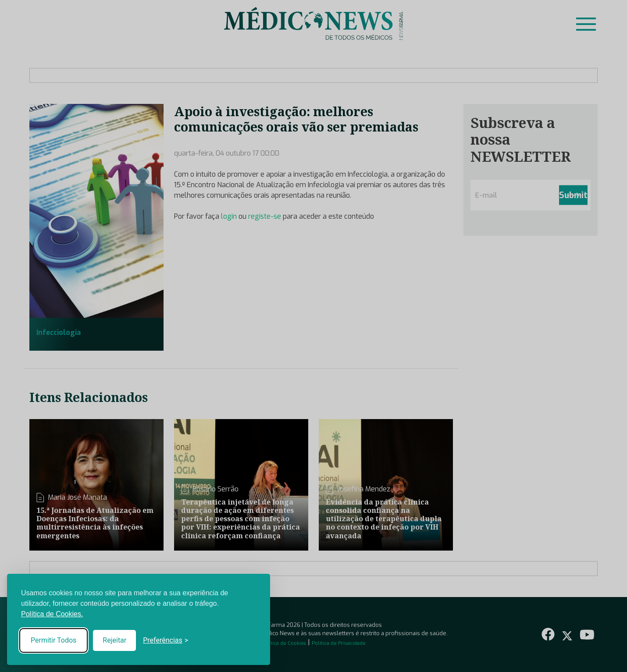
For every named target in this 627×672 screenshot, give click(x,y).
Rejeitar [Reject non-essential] (114, 640)
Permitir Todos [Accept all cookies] (53, 640)
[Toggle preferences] (166, 640)
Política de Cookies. (52, 614)
